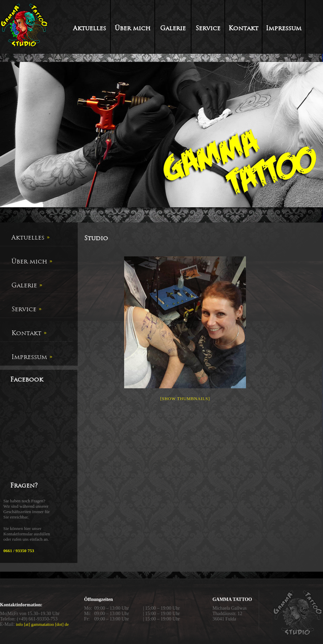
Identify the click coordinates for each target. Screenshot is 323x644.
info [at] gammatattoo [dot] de (42, 624)
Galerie (173, 28)
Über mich (133, 28)
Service (208, 28)
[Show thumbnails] (185, 399)
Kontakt (243, 28)
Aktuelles (89, 28)
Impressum (284, 28)
